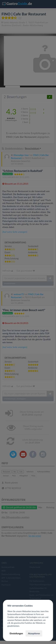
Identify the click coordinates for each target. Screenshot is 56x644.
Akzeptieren (34, 633)
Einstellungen (16, 633)
